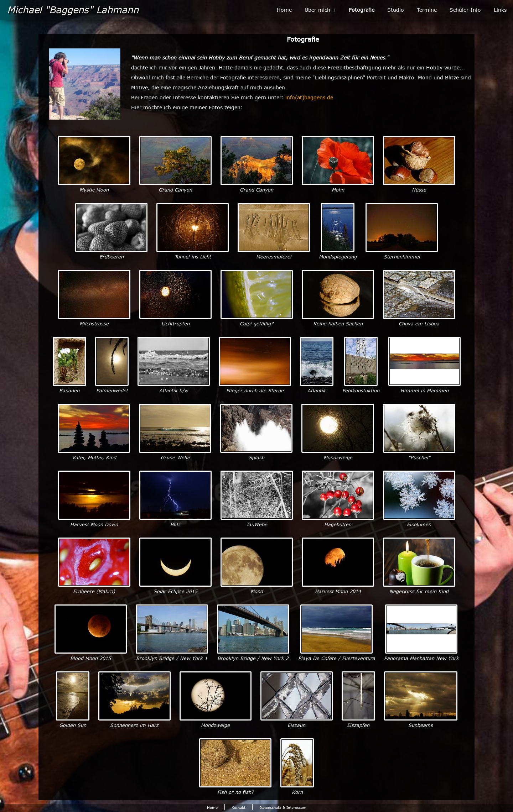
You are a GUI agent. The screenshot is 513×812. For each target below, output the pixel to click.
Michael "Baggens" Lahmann (73, 9)
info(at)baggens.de (309, 97)
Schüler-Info (465, 10)
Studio (396, 10)
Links (500, 10)
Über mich (317, 10)
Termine (427, 10)
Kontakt (239, 807)
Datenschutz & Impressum (283, 807)
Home (284, 10)
